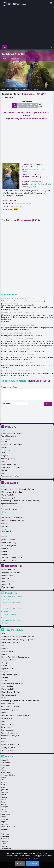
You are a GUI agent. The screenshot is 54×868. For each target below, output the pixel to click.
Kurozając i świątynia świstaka (13, 520)
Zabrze (4, 844)
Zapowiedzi (12, 483)
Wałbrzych (5, 839)
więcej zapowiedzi (9, 560)
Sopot (4, 822)
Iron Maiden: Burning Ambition (13, 517)
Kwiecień (5, 461)
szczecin (17, 4)
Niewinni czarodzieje (9, 695)
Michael (4, 441)
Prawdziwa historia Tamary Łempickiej (16, 715)
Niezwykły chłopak (8, 498)
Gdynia (4, 785)
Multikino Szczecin (8, 587)
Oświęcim (5, 807)
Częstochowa (6, 772)
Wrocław (5, 841)
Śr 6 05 (27, 105)
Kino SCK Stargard (8, 581)
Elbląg (4, 777)
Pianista (4, 470)
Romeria (4, 526)
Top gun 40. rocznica (9, 509)
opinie (36, 89)
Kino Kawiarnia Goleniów (10, 572)
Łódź (3, 802)
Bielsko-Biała (6, 763)
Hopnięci (7, 623)
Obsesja (4, 523)
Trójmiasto (6, 834)
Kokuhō (4, 666)
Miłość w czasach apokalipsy (12, 492)
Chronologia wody (8, 458)
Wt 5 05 (23, 105)
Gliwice (4, 787)
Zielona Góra (6, 849)
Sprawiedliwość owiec (9, 504)
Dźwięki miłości (7, 651)
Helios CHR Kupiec (8, 569)
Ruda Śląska (6, 814)
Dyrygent (5, 648)
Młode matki (6, 549)
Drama (6, 611)
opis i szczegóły (22, 89)
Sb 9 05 (40, 105)
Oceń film (18, 206)
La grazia (5, 672)
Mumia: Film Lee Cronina (10, 467)
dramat (43, 169)
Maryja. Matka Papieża (10, 464)
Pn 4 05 (19, 105)
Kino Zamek (6, 584)
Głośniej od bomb (8, 660)
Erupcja (4, 537)
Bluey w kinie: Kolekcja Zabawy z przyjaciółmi (18, 639)
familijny (25, 172)
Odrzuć (20, 863)
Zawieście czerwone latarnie (12, 557)
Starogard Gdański (8, 826)
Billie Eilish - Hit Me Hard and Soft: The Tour (18, 489)
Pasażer (4, 551)
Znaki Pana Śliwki (8, 531)
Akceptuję (33, 863)
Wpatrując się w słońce (10, 476)
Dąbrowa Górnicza (8, 775)
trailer (30, 89)
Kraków (4, 797)
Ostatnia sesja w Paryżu (12, 620)
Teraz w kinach (14, 630)
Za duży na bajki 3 (8, 747)
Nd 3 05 (14, 105)
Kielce (4, 794)
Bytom (4, 767)
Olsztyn (4, 804)
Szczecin (5, 829)
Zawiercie (5, 846)
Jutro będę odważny (9, 540)
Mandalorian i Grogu (9, 543)
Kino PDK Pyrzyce (8, 575)
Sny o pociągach (7, 730)
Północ (4, 712)
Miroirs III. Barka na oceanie (12, 444)
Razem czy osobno (8, 724)
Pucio (3, 473)
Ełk (2, 780)
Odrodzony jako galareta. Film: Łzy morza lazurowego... (22, 501)
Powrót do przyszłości (10, 709)
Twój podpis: (7, 404)
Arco (3, 453)
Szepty (4, 739)
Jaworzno (5, 790)
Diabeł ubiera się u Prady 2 (11, 433)
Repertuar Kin (13, 566)
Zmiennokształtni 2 (8, 750)
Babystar (5, 455)
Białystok (5, 760)
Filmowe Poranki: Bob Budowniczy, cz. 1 (16, 657)
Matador (5, 677)
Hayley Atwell (32, 186)
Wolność (5, 742)
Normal (4, 447)
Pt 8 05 (36, 105)
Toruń (4, 831)
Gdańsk (4, 782)
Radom (4, 812)
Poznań (4, 809)
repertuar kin (10, 89)
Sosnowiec (5, 824)
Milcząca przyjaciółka (9, 546)
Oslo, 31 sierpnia (8, 704)
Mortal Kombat (7, 686)
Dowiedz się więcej (33, 858)
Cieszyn (4, 770)
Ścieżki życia (6, 727)
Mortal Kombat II (8, 495)
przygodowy (34, 169)
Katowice (5, 792)
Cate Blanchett (34, 184)
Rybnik (4, 817)
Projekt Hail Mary (10, 614)
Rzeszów (5, 819)
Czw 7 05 (32, 105)
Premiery (11, 427)
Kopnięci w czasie (8, 669)
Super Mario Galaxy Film (12, 603)
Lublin (4, 799)
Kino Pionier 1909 (8, 578)
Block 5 (4, 514)
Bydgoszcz (5, 765)
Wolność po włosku (9, 436)
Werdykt (4, 554)
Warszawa (5, 836)
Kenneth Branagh (14, 59)
